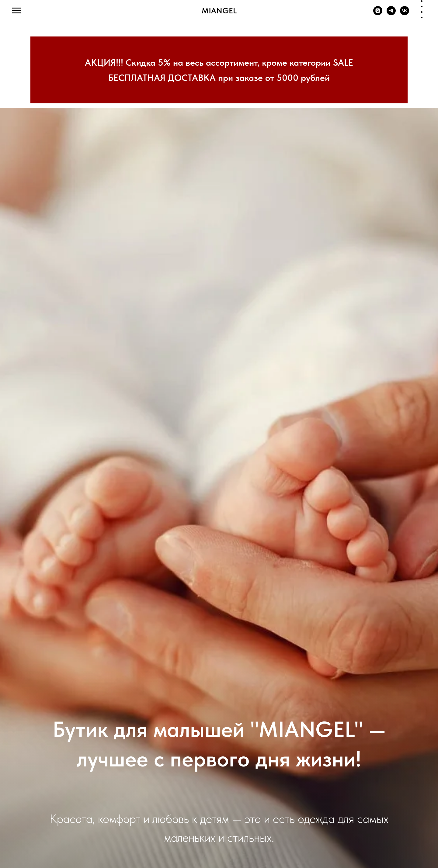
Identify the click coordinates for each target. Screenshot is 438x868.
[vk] (405, 14)
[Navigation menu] (16, 11)
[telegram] (391, 14)
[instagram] (378, 14)
